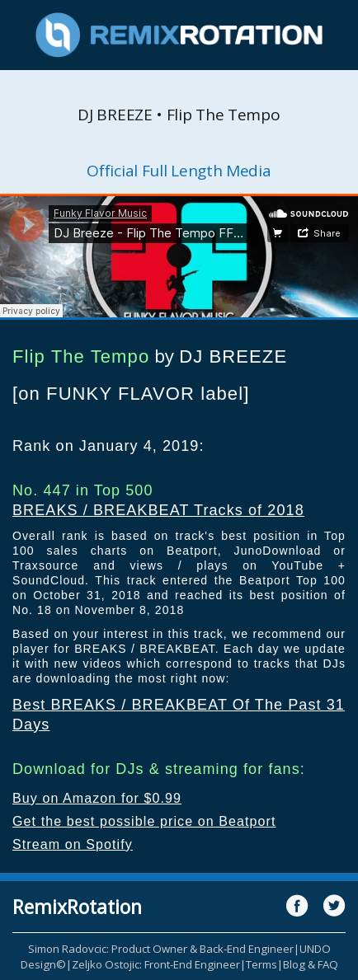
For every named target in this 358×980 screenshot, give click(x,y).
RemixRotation (77, 907)
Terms (261, 964)
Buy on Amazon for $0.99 (97, 798)
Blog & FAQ (311, 964)
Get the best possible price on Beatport (144, 821)
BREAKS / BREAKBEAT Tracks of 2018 (158, 510)
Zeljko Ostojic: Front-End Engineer (156, 964)
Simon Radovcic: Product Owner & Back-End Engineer (161, 949)
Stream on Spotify (73, 844)
